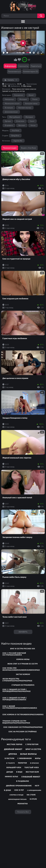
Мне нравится (15, 60)
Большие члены (31, 103)
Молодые (23, 99)
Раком (35, 99)
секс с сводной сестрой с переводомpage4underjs (15, 699)
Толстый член (32, 767)
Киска (33, 125)
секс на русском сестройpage (23, 732)
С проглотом (32, 744)
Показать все (23, 812)
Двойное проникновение (19, 786)
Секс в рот (19, 790)
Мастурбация (15, 117)
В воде (19, 772)
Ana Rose (16, 131)
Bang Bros (15, 136)
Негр (37, 786)
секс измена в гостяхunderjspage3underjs (23, 715)
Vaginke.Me (18, 141)
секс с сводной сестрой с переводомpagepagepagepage (17, 690)
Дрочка (13, 754)
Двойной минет (13, 749)
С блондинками (34, 790)
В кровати (9, 125)
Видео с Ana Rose (29, 148)
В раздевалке (23, 781)
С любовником (25, 758)
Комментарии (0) (31, 71)
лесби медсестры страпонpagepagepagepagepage (17, 680)
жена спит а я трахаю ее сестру (23, 664)
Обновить (23, 632)
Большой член (14, 767)
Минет (31, 95)
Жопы (38, 758)
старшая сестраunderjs (23, 685)
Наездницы (9, 99)
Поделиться (36, 66)
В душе (8, 790)
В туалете (10, 763)
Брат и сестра (33, 749)
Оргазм (8, 121)
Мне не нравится (19, 60)
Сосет (32, 121)
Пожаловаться (14, 71)
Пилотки (22, 763)
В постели (20, 121)
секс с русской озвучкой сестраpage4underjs (14, 654)
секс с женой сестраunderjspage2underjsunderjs (20, 707)
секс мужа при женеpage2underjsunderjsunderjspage (21, 669)
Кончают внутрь (25, 108)
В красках (35, 763)
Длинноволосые (11, 112)
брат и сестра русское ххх (23, 649)
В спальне (9, 108)
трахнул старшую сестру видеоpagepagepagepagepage (16, 722)
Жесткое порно (15, 744)
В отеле (33, 799)
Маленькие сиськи (12, 103)
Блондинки (19, 95)
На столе (31, 795)
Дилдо (10, 772)
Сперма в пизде (17, 795)
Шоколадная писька (17, 799)
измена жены (23, 659)
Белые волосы (29, 754)
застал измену (23, 674)
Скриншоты (23, 66)
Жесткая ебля (32, 772)
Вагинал (22, 125)
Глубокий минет (31, 777)
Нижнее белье (12, 777)
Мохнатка (23, 804)
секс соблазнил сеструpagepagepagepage (23, 727)
